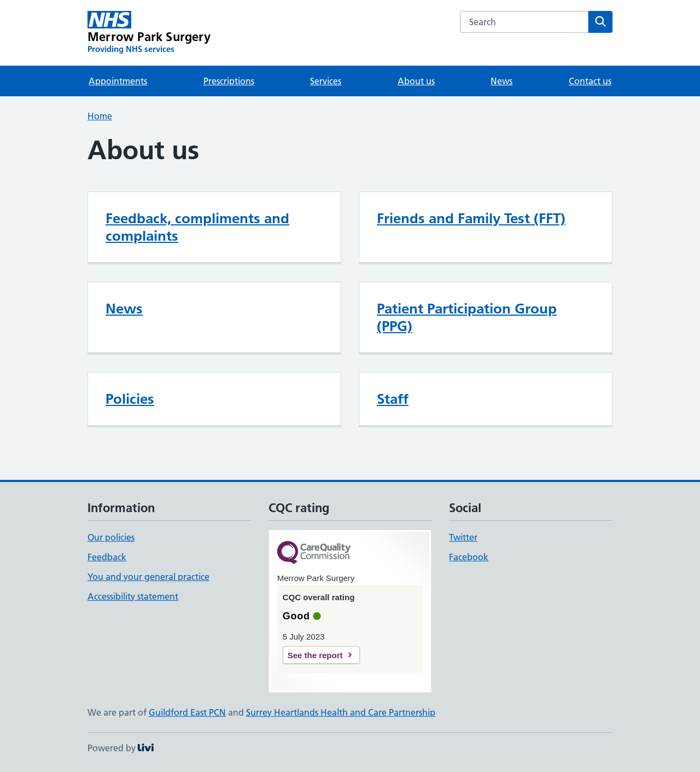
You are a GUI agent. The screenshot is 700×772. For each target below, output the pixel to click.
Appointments (118, 81)
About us (416, 81)
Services (326, 81)
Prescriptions (229, 81)
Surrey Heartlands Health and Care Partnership (341, 712)
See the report (315, 655)
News (501, 81)
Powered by (121, 748)
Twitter (463, 537)
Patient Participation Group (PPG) (467, 317)
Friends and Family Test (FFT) (471, 218)
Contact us (590, 81)
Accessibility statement (133, 596)
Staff (393, 399)
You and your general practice (148, 577)
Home (100, 116)
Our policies (111, 537)
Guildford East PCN (187, 712)
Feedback (107, 557)
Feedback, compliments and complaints (197, 227)
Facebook (469, 557)
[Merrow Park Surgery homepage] (149, 33)
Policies (130, 399)
